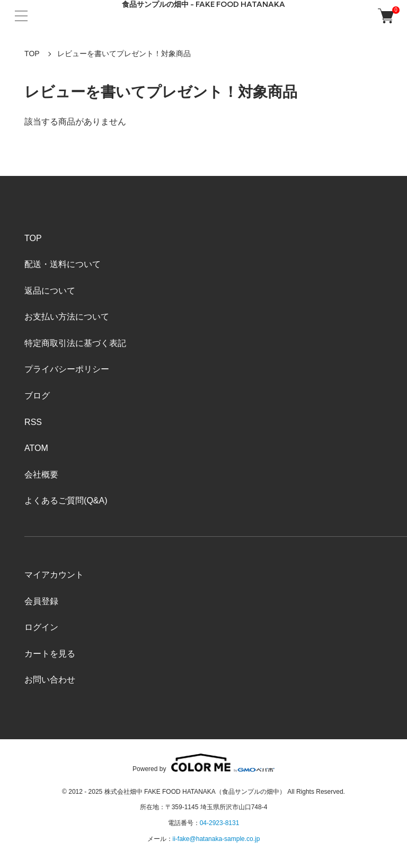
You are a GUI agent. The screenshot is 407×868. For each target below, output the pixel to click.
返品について (50, 291)
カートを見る (50, 654)
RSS (33, 422)
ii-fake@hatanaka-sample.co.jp (216, 839)
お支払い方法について (67, 317)
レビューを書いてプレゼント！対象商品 (124, 54)
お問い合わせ (50, 680)
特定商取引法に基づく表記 (75, 343)
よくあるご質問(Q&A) (66, 501)
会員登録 (41, 601)
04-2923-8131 (220, 823)
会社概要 (41, 475)
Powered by (203, 763)
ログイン (41, 627)
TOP (32, 54)
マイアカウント (54, 575)
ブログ (37, 396)
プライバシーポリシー (67, 369)
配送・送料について (63, 264)
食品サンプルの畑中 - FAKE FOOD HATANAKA (203, 5)
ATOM (36, 448)
